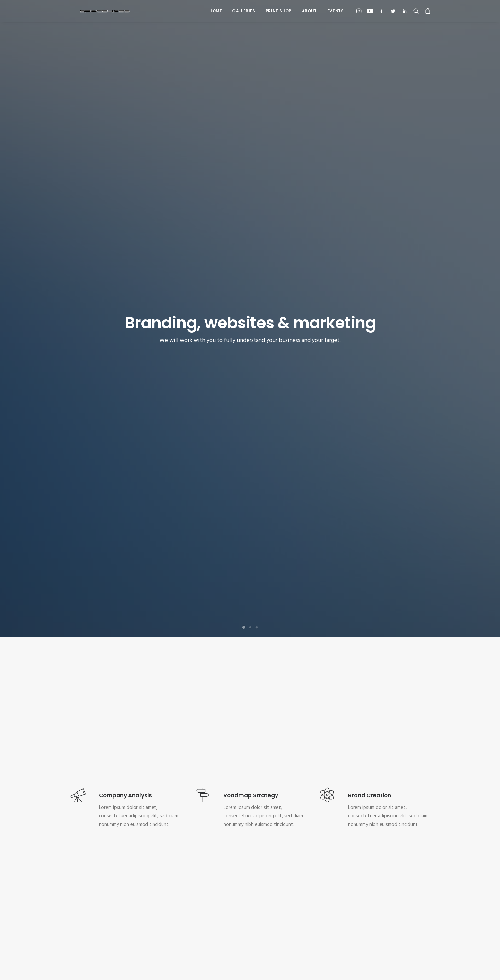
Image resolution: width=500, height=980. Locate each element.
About (309, 11)
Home (216, 11)
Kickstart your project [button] (250, 856)
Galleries (244, 11)
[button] (360, 11)
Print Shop (279, 11)
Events (336, 11)
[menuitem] (216, 11)
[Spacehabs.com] (95, 11)
